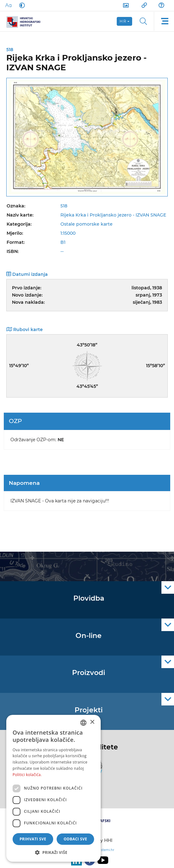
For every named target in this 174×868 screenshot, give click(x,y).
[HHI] (26, 21)
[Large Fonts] (8, 5)
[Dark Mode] (21, 5)
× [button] (92, 722)
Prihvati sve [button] (33, 839)
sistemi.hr (106, 850)
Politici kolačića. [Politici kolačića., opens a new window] (27, 775)
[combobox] (83, 723)
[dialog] (53, 788)
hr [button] (123, 21)
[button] (53, 852)
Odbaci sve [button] (75, 839)
